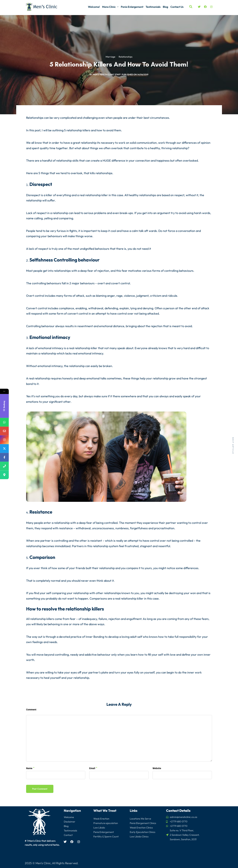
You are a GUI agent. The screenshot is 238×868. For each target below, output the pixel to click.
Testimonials (153, 7)
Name (29, 768)
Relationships (126, 57)
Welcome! (94, 7)
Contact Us (177, 7)
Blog (165, 7)
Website (157, 768)
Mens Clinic (109, 7)
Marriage (110, 57)
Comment (31, 710)
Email (92, 768)
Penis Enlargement (132, 7)
